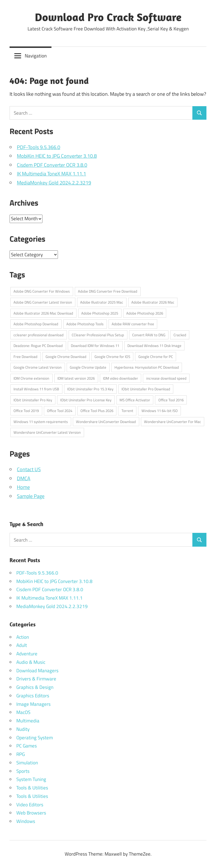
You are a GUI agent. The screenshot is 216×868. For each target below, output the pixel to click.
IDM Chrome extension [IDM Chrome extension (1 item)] (31, 378)
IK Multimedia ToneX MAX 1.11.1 (51, 174)
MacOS (23, 712)
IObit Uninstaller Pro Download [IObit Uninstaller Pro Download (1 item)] (146, 389)
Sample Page (31, 496)
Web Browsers (31, 813)
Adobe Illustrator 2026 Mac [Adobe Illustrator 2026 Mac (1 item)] (153, 302)
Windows (26, 821)
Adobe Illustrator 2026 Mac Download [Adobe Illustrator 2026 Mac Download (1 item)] (43, 313)
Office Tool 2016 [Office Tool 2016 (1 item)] (171, 400)
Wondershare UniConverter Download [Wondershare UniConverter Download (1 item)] (106, 422)
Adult (22, 645)
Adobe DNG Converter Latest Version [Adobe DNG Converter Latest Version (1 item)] (43, 302)
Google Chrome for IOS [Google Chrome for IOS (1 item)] (112, 357)
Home (23, 487)
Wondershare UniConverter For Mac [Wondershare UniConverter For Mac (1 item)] (173, 422)
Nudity (23, 729)
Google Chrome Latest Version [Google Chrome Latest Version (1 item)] (38, 367)
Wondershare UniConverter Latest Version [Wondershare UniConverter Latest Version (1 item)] (47, 432)
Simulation (27, 763)
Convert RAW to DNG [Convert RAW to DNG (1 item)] (149, 335)
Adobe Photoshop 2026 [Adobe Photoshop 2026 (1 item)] (145, 313)
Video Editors (30, 805)
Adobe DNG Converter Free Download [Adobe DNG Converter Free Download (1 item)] (108, 291)
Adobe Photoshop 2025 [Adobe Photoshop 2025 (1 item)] (100, 313)
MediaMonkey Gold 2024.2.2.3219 (54, 183)
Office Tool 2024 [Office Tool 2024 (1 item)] (60, 411)
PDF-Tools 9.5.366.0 (39, 147)
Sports (23, 771)
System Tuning (31, 779)
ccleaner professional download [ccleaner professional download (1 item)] (39, 335)
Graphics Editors (33, 696)
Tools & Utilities (32, 788)
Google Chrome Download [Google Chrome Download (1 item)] (66, 357)
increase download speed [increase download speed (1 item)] (166, 378)
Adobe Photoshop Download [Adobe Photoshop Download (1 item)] (36, 324)
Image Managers (33, 704)
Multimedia (28, 721)
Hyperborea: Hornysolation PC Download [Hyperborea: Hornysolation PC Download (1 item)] (147, 367)
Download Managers (37, 671)
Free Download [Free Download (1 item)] (25, 357)
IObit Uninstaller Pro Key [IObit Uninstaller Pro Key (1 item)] (33, 400)
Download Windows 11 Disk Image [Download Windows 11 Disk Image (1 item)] (154, 346)
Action (23, 637)
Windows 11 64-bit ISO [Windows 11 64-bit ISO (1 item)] (160, 411)
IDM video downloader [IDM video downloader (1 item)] (121, 378)
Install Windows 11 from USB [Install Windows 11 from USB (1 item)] (36, 389)
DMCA (24, 478)
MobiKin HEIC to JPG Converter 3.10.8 (57, 156)
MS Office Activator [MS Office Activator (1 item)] (135, 400)
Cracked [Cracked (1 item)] (180, 335)
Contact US (29, 469)
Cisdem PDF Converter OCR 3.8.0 (52, 165)
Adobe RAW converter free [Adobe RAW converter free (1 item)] (133, 324)
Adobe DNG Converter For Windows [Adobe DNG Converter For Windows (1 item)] (42, 291)
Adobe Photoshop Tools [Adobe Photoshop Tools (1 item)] (85, 324)
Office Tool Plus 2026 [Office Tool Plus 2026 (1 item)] (97, 411)
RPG (21, 754)
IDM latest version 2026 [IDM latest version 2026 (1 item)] (76, 378)
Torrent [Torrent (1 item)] (127, 411)
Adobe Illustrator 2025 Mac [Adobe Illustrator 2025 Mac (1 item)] (102, 302)
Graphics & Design (35, 687)
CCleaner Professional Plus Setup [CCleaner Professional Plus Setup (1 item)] (98, 335)
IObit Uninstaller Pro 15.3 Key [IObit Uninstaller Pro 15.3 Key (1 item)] (90, 389)
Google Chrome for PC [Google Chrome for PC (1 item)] (156, 357)
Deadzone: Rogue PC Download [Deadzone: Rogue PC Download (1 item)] (38, 346)
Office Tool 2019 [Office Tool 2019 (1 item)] (26, 411)
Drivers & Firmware (36, 679)
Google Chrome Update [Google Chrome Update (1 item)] (88, 367)
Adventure (27, 654)
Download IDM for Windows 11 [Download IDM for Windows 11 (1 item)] (95, 346)
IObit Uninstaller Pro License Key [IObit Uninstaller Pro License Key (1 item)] (86, 400)
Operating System (35, 738)
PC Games (27, 746)
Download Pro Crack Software (108, 17)
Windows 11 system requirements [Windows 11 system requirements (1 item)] (41, 422)
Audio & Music (31, 662)
